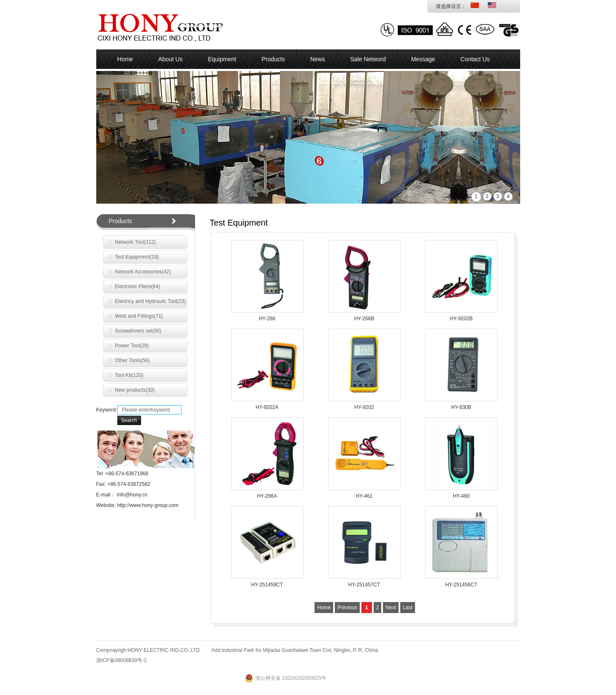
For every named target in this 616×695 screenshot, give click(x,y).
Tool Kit (129, 375)
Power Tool (132, 346)
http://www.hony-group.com (147, 505)
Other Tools (132, 360)
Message (423, 59)
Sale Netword (368, 59)
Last (408, 608)
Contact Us (475, 59)
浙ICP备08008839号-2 (122, 660)
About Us (171, 59)
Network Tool (135, 242)
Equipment (222, 59)
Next (391, 608)
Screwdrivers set (138, 331)
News (318, 59)
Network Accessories (143, 272)
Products (273, 59)
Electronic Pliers (137, 286)
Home (125, 59)
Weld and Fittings (139, 316)
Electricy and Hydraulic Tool (151, 301)
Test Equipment (137, 257)
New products (135, 390)
